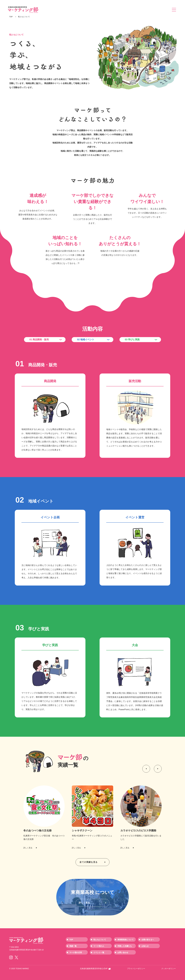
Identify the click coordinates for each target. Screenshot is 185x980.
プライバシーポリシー (136, 969)
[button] (146, 769)
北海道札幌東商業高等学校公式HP (95, 969)
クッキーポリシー (169, 969)
